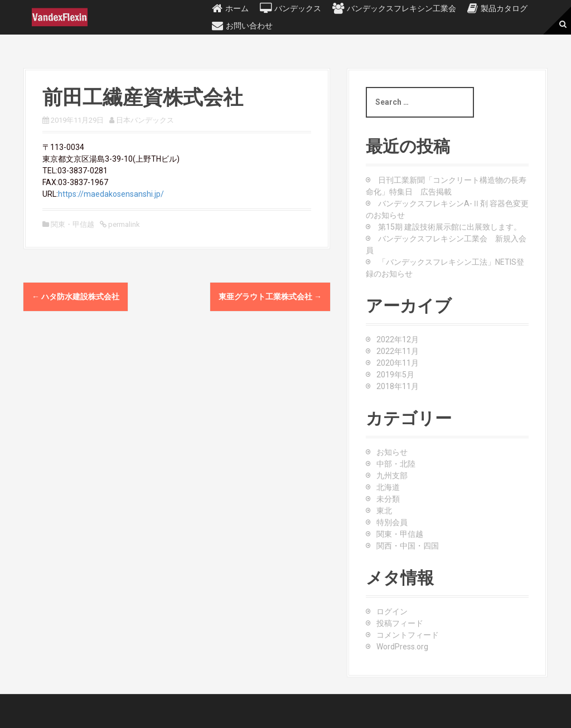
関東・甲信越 (72, 224)
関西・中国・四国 (408, 546)
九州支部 (392, 475)
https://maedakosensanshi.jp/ (111, 194)
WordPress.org (402, 647)
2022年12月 (398, 339)
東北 (384, 511)
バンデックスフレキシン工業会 (401, 8)
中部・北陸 (396, 464)
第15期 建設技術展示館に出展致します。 (450, 227)
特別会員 (392, 522)
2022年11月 (398, 351)
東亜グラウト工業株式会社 (270, 297)
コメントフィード (408, 635)
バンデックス (298, 8)
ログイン (392, 611)
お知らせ (392, 452)
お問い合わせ (249, 26)
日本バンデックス (145, 120)
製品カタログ (504, 8)
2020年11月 (398, 363)
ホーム (237, 8)
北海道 (388, 487)
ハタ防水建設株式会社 (76, 297)
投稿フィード (400, 623)
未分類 (388, 499)
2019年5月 (395, 375)
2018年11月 (398, 386)
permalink (123, 224)
